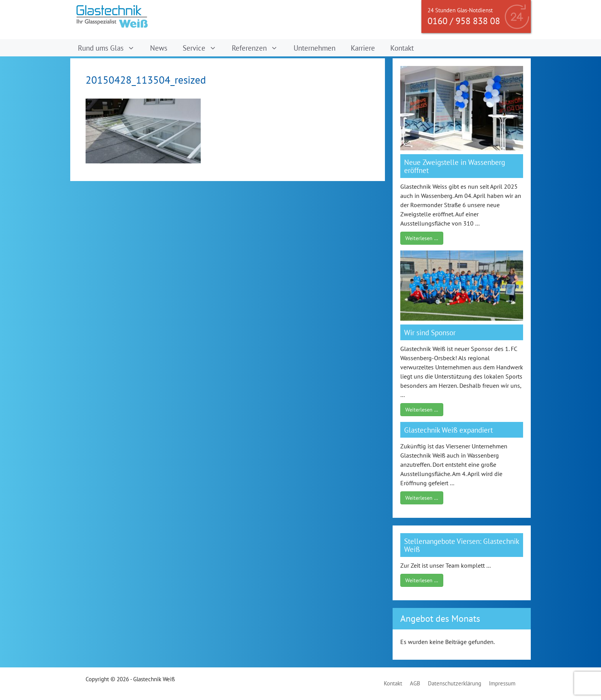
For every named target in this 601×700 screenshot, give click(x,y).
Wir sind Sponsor (430, 332)
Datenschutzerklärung (455, 683)
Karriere (363, 48)
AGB (415, 683)
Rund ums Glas (110, 48)
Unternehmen (315, 48)
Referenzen (259, 48)
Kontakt (402, 48)
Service (203, 48)
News (159, 48)
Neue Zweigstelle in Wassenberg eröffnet (455, 166)
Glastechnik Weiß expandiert (448, 430)
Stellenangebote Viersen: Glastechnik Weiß (461, 545)
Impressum (502, 683)
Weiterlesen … (422, 238)
